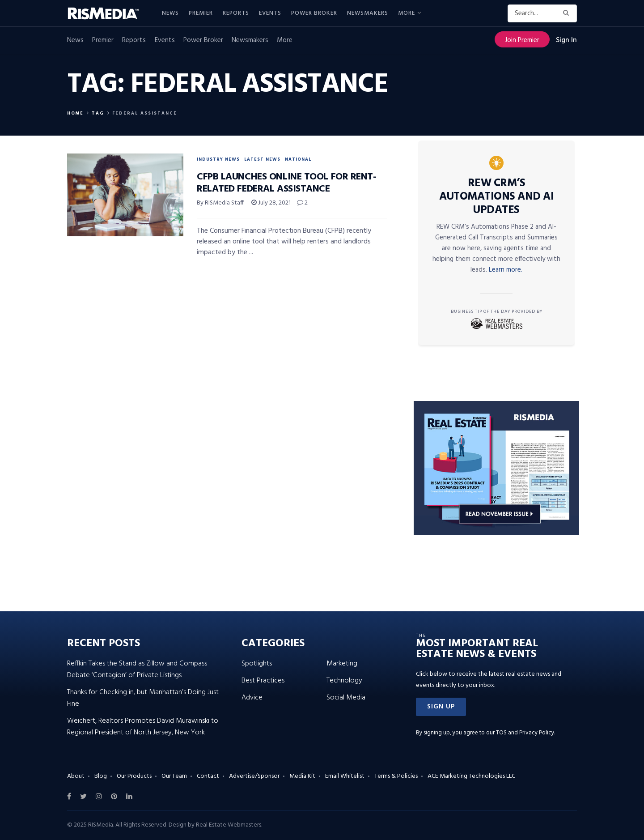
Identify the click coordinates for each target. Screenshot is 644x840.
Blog (101, 776)
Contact (208, 776)
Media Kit (302, 776)
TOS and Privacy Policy (525, 733)
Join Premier (522, 40)
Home (75, 113)
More (407, 13)
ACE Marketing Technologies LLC (471, 776)
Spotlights (257, 664)
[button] (441, 707)
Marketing (342, 664)
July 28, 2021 (271, 203)
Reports (236, 13)
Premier (201, 13)
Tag (98, 113)
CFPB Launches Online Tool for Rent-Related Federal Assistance (287, 183)
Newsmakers (368, 13)
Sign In (566, 40)
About (76, 776)
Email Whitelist (345, 776)
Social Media (346, 698)
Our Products (134, 776)
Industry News (218, 159)
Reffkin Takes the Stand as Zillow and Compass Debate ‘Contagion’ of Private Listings (137, 669)
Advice (252, 698)
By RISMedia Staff (220, 203)
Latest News (262, 159)
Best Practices (263, 681)
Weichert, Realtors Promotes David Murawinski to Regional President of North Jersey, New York (143, 727)
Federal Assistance (145, 113)
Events (270, 13)
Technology (344, 681)
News (170, 13)
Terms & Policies (396, 776)
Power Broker (314, 13)
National (298, 159)
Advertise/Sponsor (254, 776)
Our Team (174, 776)
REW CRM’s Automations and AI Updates (496, 197)
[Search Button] (568, 13)
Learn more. (506, 270)
